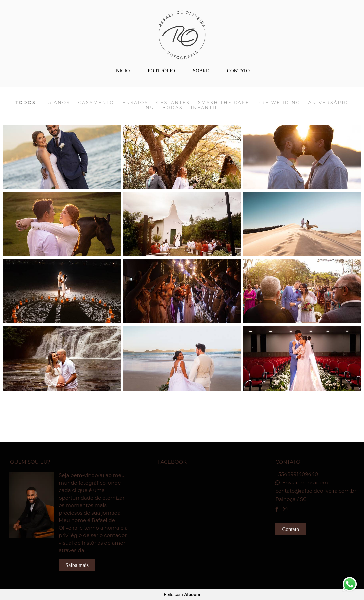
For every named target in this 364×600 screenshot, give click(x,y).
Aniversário (328, 103)
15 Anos (58, 103)
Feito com (182, 594)
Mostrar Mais (182, 401)
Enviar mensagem (305, 482)
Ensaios (135, 103)
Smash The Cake (224, 103)
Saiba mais (77, 565)
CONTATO (238, 71)
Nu (150, 108)
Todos (25, 103)
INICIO (122, 71)
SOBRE (201, 71)
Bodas (172, 108)
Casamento (96, 103)
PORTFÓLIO (161, 71)
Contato (290, 529)
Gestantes (173, 103)
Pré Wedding (279, 103)
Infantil (205, 108)
